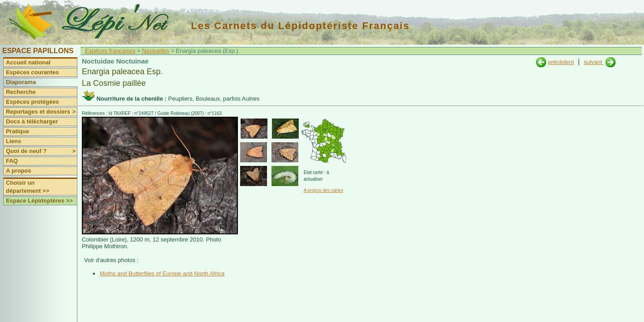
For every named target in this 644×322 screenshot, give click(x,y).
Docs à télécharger (32, 121)
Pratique (17, 131)
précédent (561, 62)
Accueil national (28, 62)
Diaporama (21, 82)
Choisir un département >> (28, 187)
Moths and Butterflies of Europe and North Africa (162, 273)
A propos (19, 171)
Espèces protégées (32, 102)
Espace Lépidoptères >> (39, 201)
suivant (594, 62)
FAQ (12, 161)
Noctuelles (156, 51)
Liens (13, 141)
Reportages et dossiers (41, 112)
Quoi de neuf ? (41, 151)
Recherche (21, 92)
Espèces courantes (32, 72)
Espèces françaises (110, 51)
